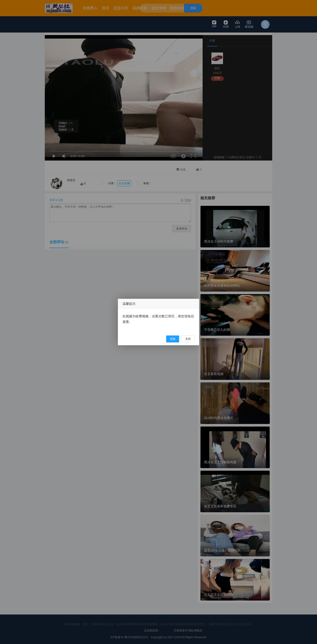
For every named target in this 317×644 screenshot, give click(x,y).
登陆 (173, 339)
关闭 (188, 339)
